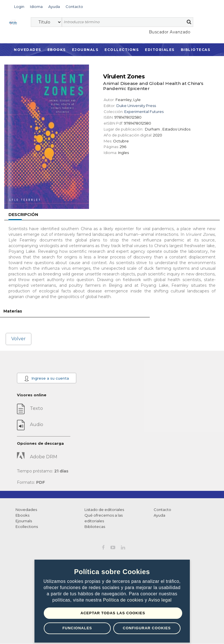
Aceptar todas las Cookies (113, 613)
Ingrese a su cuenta (46, 378)
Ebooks (57, 50)
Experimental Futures (144, 112)
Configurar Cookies (147, 628)
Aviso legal (160, 600)
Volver (19, 339)
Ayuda (159, 515)
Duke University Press (136, 106)
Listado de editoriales (104, 510)
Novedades (28, 50)
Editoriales (160, 50)
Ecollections (122, 50)
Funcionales (77, 628)
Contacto (162, 510)
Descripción (23, 215)
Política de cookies (124, 600)
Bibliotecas (196, 50)
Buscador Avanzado (170, 32)
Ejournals (85, 50)
